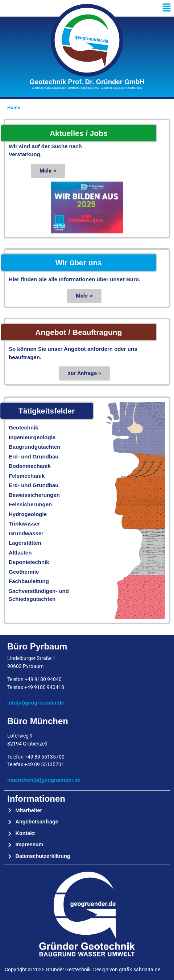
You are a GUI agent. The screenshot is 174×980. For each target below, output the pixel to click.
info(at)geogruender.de (36, 703)
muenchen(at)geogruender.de (44, 780)
